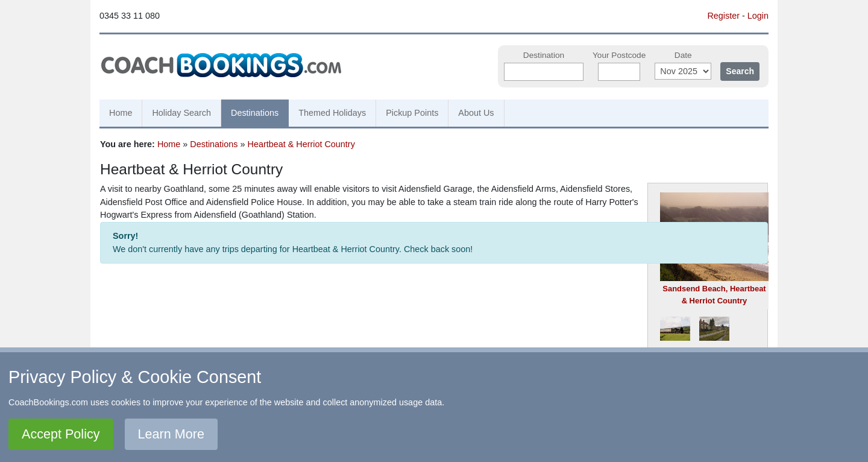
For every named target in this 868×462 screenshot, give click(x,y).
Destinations (255, 113)
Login (758, 16)
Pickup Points (412, 113)
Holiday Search (181, 113)
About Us (476, 113)
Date (683, 55)
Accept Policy (61, 434)
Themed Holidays (332, 113)
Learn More (171, 434)
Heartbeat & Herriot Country (301, 144)
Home (121, 113)
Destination (544, 55)
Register (723, 16)
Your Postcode (619, 55)
